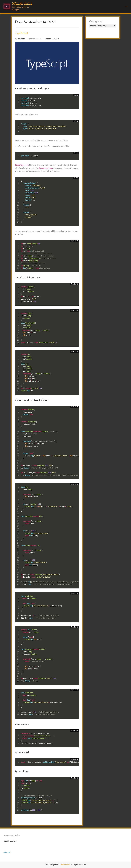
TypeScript (22, 33)
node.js (56, 39)
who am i (7, 853)
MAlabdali (22, 4)
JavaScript (49, 39)
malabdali (21, 39)
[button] (127, 7)
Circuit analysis (10, 841)
